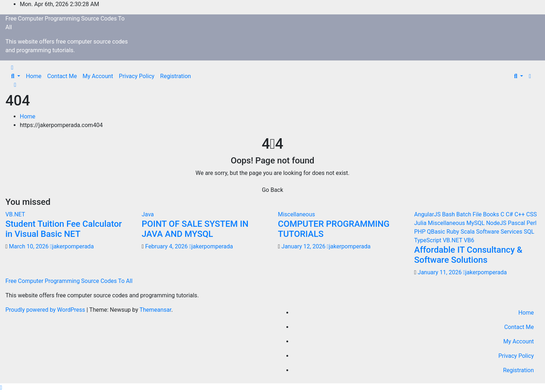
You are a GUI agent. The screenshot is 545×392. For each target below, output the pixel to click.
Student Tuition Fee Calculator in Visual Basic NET (64, 229)
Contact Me (62, 76)
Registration (176, 76)
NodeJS (497, 223)
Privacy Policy (137, 76)
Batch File (470, 214)
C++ (520, 214)
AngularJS (428, 214)
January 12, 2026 (304, 246)
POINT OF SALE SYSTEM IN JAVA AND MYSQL (195, 229)
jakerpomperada (72, 246)
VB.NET (15, 214)
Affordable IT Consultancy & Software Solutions (468, 255)
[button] (16, 76)
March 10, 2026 (30, 246)
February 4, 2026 (167, 246)
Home (34, 76)
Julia (421, 223)
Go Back (272, 190)
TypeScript (428, 240)
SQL (529, 232)
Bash (449, 214)
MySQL (476, 223)
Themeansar (155, 310)
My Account (98, 76)
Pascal (517, 223)
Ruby (454, 232)
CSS (531, 214)
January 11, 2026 (441, 272)
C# (510, 214)
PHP (421, 232)
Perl (532, 223)
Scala (468, 232)
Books (492, 214)
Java (148, 214)
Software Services (500, 232)
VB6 (469, 240)
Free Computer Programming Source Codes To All (69, 281)
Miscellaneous (297, 214)
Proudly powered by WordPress (46, 310)
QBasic (437, 232)
